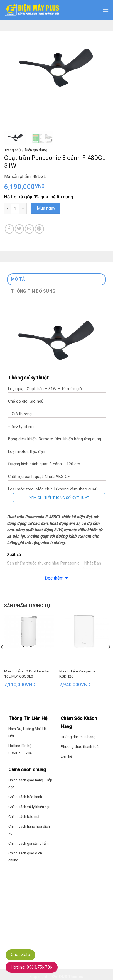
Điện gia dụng (36, 150)
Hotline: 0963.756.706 (32, 967)
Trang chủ (13, 150)
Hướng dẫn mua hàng (78, 737)
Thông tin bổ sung (33, 291)
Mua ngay (46, 208)
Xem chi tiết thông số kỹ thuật (59, 498)
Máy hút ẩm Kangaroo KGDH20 (77, 674)
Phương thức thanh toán (81, 746)
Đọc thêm (54, 578)
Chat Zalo (20, 955)
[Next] (109, 658)
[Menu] (105, 10)
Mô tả (18, 279)
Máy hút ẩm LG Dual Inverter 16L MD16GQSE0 (27, 674)
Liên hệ (66, 756)
